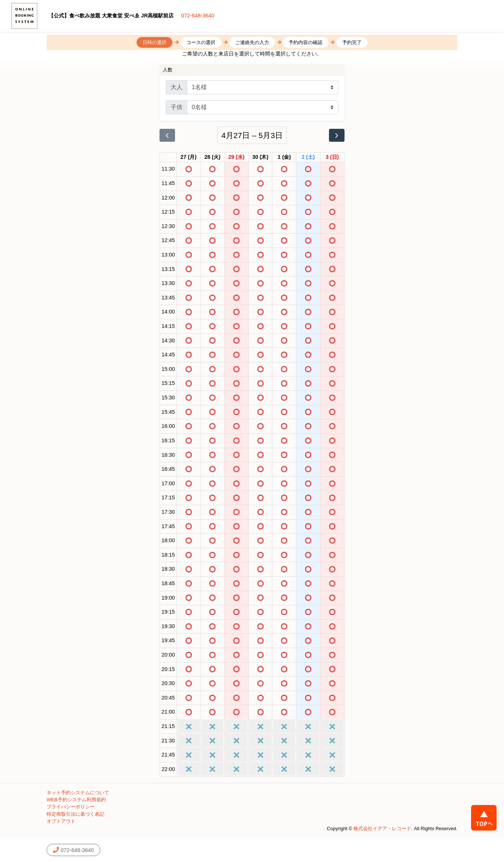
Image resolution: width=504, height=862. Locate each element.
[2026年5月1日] (284, 157)
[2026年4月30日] (261, 157)
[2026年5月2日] (308, 157)
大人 (177, 87)
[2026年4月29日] (236, 157)
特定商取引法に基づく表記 (75, 814)
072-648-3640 (198, 16)
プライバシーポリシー (71, 807)
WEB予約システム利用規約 (76, 800)
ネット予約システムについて (78, 793)
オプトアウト (61, 821)
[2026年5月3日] (332, 157)
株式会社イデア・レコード (382, 829)
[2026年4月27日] (189, 157)
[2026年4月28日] (212, 157)
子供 (177, 107)
